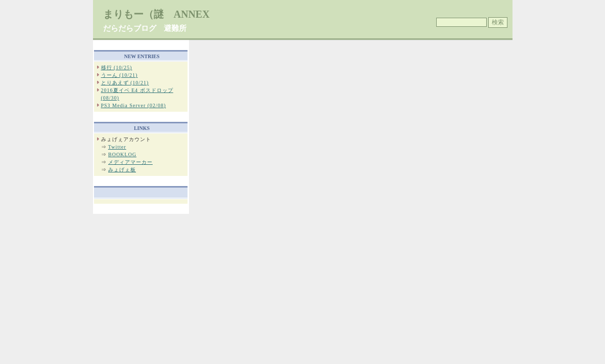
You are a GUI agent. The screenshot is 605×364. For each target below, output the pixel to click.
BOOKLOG (122, 154)
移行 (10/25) (117, 67)
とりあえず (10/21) (125, 83)
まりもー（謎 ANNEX (156, 14)
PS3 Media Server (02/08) (134, 105)
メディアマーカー (130, 162)
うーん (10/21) (120, 75)
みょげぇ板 (122, 170)
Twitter (117, 147)
